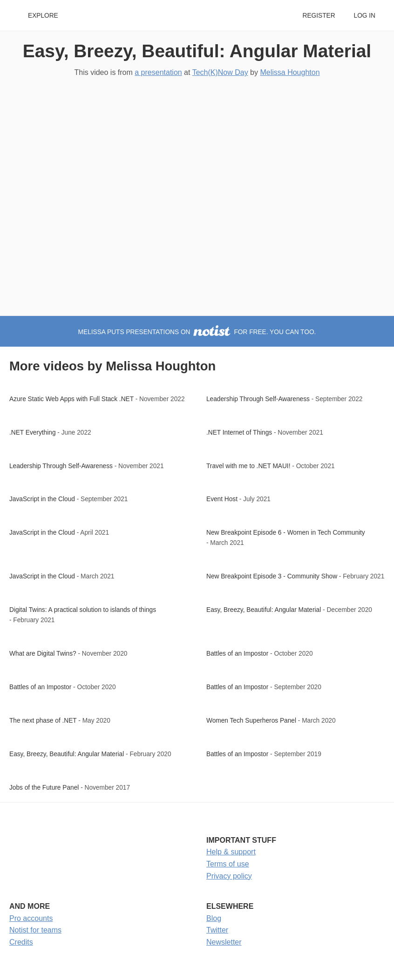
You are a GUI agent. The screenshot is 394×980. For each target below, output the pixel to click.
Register (319, 16)
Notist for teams (35, 930)
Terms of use (228, 864)
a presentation (158, 72)
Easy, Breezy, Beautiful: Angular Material (197, 51)
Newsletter (224, 942)
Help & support (231, 852)
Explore (43, 16)
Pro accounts (31, 918)
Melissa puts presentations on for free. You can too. (197, 332)
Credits (21, 942)
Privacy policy (229, 876)
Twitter (217, 930)
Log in (365, 16)
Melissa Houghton (290, 72)
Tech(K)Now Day (220, 72)
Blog (214, 918)
